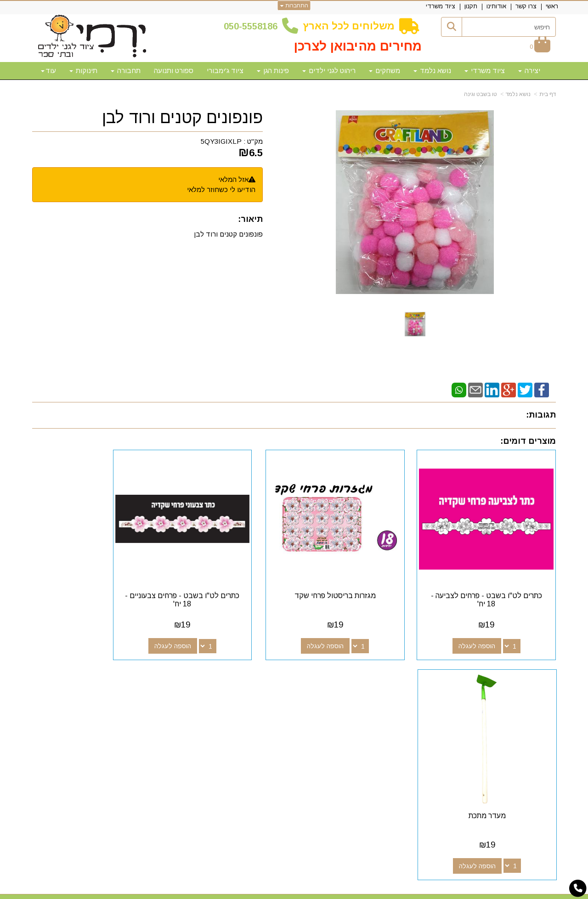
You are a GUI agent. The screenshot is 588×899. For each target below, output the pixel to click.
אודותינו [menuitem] (496, 6)
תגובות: (541, 415)
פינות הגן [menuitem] (273, 71)
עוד (48, 71)
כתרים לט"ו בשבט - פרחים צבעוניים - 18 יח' (227, 581)
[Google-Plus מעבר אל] (355, 692)
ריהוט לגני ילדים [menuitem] (329, 71)
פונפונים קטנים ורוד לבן (182, 118)
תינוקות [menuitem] (83, 71)
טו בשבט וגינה (481, 94)
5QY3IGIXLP (221, 141)
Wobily (323, 891)
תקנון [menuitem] (471, 6)
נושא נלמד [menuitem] (432, 71)
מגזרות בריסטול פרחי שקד (361, 577)
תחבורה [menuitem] (126, 71)
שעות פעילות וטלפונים (145, 675)
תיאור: (250, 219)
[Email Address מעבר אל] (325, 692)
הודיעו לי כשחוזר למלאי (221, 189)
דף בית (548, 94)
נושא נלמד (518, 94)
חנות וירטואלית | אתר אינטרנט (235, 891)
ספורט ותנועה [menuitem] (174, 71)
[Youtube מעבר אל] (340, 692)
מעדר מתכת (93, 577)
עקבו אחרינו (348, 675)
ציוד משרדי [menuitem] (441, 6)
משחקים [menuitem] (384, 71)
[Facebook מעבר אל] (369, 692)
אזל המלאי (233, 179)
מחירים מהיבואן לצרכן (358, 46)
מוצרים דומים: (528, 441)
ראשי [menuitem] (552, 6)
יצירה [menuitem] (529, 71)
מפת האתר (530, 675)
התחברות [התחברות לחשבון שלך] (294, 6)
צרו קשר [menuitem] (526, 6)
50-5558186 (253, 26)
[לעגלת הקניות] (540, 47)
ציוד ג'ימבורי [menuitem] (225, 71)
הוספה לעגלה (486, 628)
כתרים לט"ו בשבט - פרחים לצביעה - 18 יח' (496, 581)
